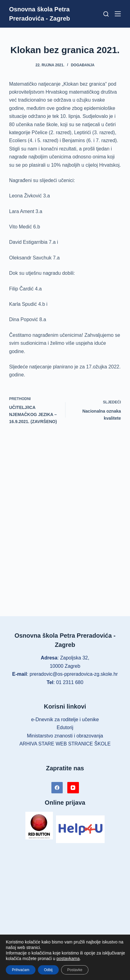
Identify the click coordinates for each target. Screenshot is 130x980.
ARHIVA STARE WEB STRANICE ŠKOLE (65, 744)
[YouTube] (73, 788)
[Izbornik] (118, 14)
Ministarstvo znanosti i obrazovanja (65, 736)
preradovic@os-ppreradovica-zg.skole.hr (74, 674)
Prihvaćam (21, 970)
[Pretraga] (106, 14)
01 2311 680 (70, 682)
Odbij (48, 970)
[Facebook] (57, 788)
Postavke (75, 970)
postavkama (68, 959)
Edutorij (65, 727)
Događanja (83, 65)
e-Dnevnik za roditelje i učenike (65, 719)
